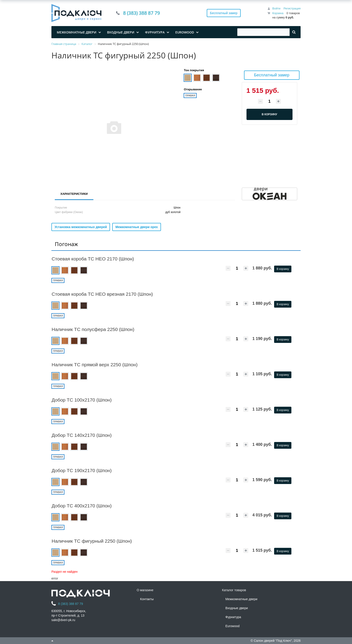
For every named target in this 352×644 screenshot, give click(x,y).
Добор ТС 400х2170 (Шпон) (82, 506)
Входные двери (237, 608)
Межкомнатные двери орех (137, 227)
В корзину (283, 269)
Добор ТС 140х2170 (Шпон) (82, 435)
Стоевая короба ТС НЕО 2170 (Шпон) (93, 259)
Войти (276, 8)
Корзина (278, 13)
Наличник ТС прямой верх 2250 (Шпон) (95, 365)
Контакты (147, 599)
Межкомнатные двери (241, 599)
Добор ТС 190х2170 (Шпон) (82, 470)
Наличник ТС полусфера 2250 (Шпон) (93, 329)
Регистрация (292, 8)
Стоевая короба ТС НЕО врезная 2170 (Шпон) (102, 294)
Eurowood (232, 626)
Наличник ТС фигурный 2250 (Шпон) (92, 541)
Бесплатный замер (224, 13)
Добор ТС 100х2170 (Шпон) (82, 400)
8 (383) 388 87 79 (141, 13)
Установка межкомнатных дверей (81, 227)
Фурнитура (233, 617)
